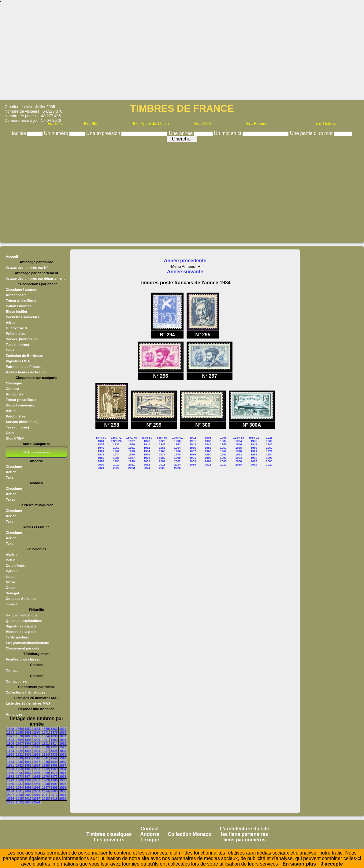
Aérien (11, 323)
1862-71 (116, 438)
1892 (63, 736)
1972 (11, 777)
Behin (11, 560)
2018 (45, 799)
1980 (19, 780)
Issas (10, 577)
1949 (54, 762)
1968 (37, 773)
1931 (19, 755)
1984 (54, 780)
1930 (11, 755)
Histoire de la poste (22, 632)
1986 (11, 784)
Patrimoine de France (23, 367)
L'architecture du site (245, 829)
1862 (63, 729)
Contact (12, 670)
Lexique (150, 840)
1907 (19, 744)
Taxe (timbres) (17, 345)
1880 (28, 736)
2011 (45, 795)
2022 (19, 802)
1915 (63, 744)
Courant (12, 389)
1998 (54, 788)
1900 (37, 740)
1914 (54, 744)
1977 (54, 777)
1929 (63, 751)
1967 (28, 773)
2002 (28, 791)
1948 (45, 762)
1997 (45, 788)
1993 (11, 788)
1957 (63, 766)
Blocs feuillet (17, 312)
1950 (63, 762)
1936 (63, 755)
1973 (19, 777)
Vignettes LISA (18, 361)
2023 (28, 802)
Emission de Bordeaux (24, 356)
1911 (45, 744)
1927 (45, 751)
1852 (28, 729)
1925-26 (116, 441)
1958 (11, 769)
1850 (19, 729)
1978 (63, 777)
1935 (54, 755)
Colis (10, 350)
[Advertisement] (182, 52)
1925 (28, 751)
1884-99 (162, 438)
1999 (63, 788)
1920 (45, 747)
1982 (37, 780)
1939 (28, 758)
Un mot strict (228, 133)
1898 (28, 740)
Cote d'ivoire (16, 566)
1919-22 (254, 438)
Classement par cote (22, 648)
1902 (54, 740)
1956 (54, 766)
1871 (45, 733)
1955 (45, 766)
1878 (19, 736)
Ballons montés (19, 306)
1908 (28, 744)
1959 (19, 769)
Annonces (14, 714)
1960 (28, 769)
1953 (28, 766)
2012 (54, 795)
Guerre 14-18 (16, 328)
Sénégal (12, 593)
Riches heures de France (26, 372)
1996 (37, 788)
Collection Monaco (190, 834)
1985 (63, 780)
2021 (11, 802)
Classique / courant (22, 290)
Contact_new (17, 681)
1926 (37, 751)
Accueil (12, 256)
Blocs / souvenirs (20, 405)
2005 (54, 791)
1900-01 (178, 438)
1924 (19, 751)
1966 (19, 773)
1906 (11, 744)
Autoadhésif (16, 295)
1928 (54, 751)
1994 (19, 788)
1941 (45, 758)
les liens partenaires (244, 834)
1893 (11, 740)
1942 (54, 758)
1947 (37, 762)
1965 (11, 773)
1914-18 (239, 438)
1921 (54, 747)
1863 (11, 733)
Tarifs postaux (17, 637)
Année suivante (185, 272)
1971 (63, 773)
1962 (45, 769)
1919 (37, 747)
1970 (54, 773)
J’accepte (332, 864)
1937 (11, 758)
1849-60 (101, 438)
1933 (37, 755)
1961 (37, 769)
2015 (19, 799)
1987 (19, 784)
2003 (37, 791)
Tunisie (12, 604)
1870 (37, 733)
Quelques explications (24, 621)
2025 (162, 468)
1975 (37, 777)
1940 (37, 758)
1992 (63, 784)
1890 (54, 736)
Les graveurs (109, 840)
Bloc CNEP (15, 438)
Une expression (104, 133)
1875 (54, 733)
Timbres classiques (109, 834)
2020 (63, 799)
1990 (45, 784)
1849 (11, 729)
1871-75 (132, 438)
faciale (20, 133)
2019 (54, 799)
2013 (63, 795)
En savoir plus (299, 864)
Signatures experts (21, 626)
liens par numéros (244, 840)
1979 (11, 780)
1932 (28, 755)
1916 (11, 747)
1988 (28, 784)
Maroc (11, 582)
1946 (28, 762)
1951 (11, 766)
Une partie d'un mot (312, 133)
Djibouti (12, 571)
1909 (37, 744)
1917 (19, 747)
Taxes (11, 499)
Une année (182, 133)
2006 (63, 791)
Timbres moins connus (36, 452)
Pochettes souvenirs (22, 317)
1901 (45, 740)
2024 (37, 802)
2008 (19, 795)
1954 (37, 766)
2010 (37, 795)
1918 (28, 747)
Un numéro (57, 133)
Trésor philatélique (21, 301)
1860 (54, 729)
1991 (54, 784)
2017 (37, 799)
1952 (19, 766)
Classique (14, 383)
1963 (54, 769)
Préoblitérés (16, 334)
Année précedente (185, 261)
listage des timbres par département (35, 279)
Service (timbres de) (22, 339)
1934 (45, 755)
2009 (28, 795)
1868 (19, 733)
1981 (28, 780)
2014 (11, 799)
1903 (63, 740)
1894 (19, 740)
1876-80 (147, 438)
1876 (63, 733)
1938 (19, 758)
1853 (37, 729)
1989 (37, 784)
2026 (177, 468)
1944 (11, 762)
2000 (11, 791)
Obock (11, 588)
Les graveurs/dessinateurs (28, 643)
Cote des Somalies (21, 599)
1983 (45, 780)
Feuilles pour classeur (24, 659)
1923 (11, 751)
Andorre (150, 834)
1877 (11, 736)
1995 (28, 788)
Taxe (10, 477)
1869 (28, 733)
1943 (63, 758)
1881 (37, 736)
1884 (45, 736)
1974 (28, 777)
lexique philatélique (22, 615)
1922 (63, 747)
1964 (63, 769)
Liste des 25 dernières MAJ (28, 703)
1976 (45, 777)
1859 (45, 729)
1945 (19, 762)
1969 (45, 773)
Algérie (12, 555)
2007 (11, 795)
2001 (19, 791)
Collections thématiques (26, 692)
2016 (28, 799)
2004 (45, 791)
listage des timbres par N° (27, 268)
